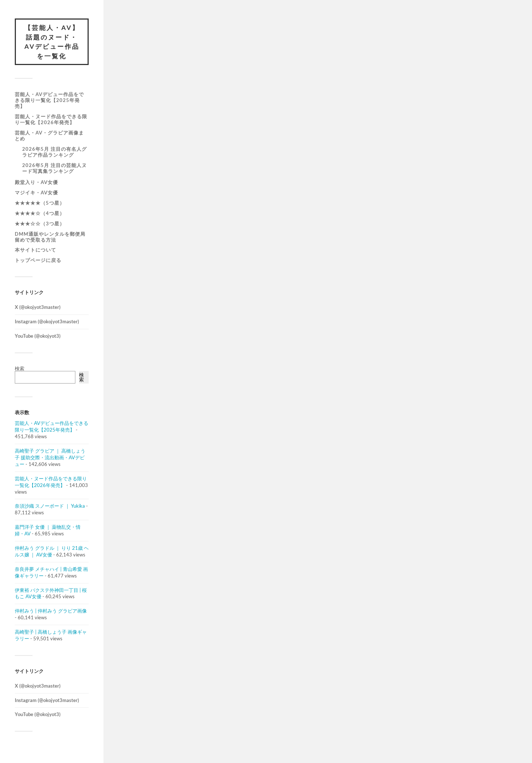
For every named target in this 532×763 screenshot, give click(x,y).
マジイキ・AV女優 (36, 193)
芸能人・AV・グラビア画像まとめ (49, 136)
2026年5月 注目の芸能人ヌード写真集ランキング (54, 168)
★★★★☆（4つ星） (40, 213)
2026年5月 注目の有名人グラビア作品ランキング (54, 152)
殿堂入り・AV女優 (36, 182)
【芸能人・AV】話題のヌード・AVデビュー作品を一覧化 (52, 42)
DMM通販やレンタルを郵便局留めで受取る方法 (50, 237)
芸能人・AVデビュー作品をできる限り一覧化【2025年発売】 (49, 100)
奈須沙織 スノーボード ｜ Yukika (50, 506)
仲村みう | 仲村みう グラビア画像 (51, 611)
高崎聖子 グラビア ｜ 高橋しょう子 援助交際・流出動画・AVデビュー (50, 457)
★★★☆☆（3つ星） (40, 224)
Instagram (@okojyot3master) (47, 321)
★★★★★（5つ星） (40, 203)
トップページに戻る (38, 260)
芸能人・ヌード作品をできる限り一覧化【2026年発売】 (51, 119)
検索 (20, 368)
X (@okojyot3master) (38, 307)
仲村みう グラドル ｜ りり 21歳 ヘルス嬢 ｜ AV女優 (52, 551)
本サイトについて (35, 250)
